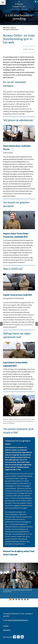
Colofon (6, 626)
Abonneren (7, 630)
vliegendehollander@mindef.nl (18, 620)
